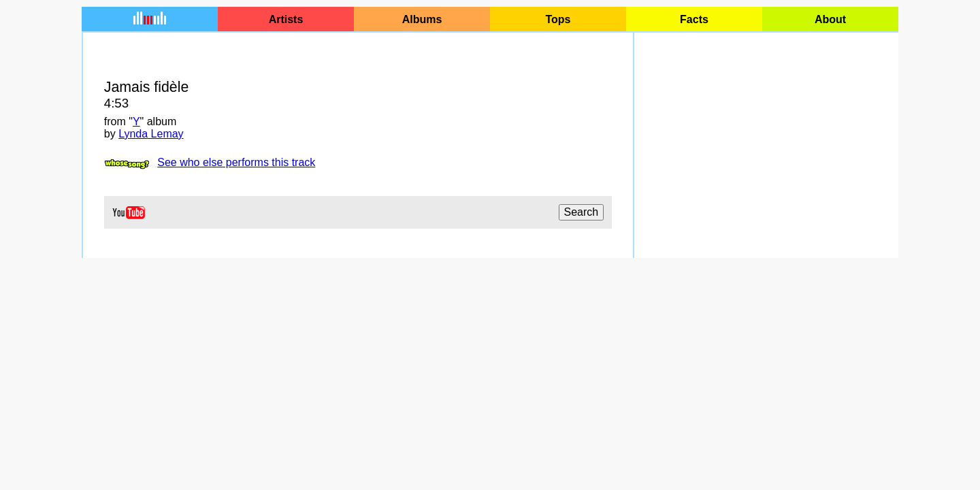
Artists (286, 19)
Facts (694, 19)
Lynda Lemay (151, 134)
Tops (558, 19)
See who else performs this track (236, 162)
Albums (422, 19)
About (830, 19)
